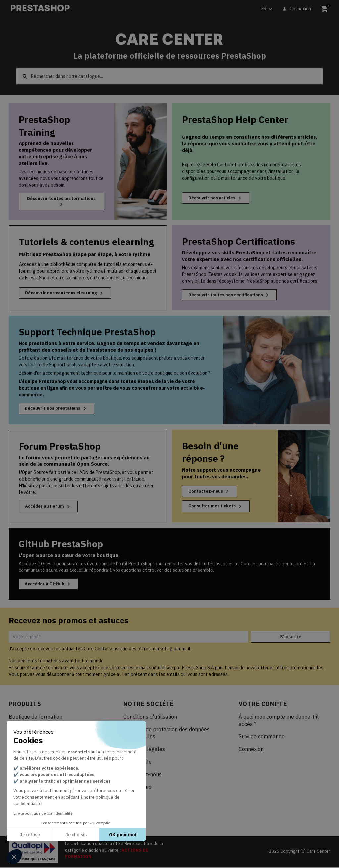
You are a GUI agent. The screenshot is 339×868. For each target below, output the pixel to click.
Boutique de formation (35, 718)
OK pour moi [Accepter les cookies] (123, 835)
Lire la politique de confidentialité (43, 813)
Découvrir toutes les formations (61, 202)
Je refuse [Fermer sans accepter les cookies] (30, 835)
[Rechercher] (169, 76)
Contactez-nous (211, 492)
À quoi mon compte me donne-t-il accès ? (279, 722)
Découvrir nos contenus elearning (67, 294)
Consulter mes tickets (218, 507)
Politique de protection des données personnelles (167, 734)
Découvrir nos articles (218, 198)
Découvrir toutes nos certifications (233, 295)
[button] (14, 857)
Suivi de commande (262, 738)
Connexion (251, 750)
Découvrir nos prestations (59, 409)
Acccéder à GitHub (50, 585)
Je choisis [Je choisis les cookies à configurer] (76, 835)
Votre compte (263, 705)
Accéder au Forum (49, 507)
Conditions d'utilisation (150, 718)
